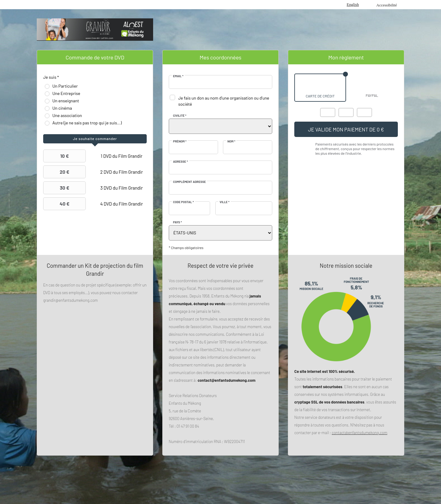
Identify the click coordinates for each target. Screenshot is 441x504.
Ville (224, 202)
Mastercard (328, 112)
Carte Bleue (364, 112)
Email (178, 76)
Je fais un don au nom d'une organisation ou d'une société (224, 101)
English (353, 4)
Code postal (183, 202)
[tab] (95, 139)
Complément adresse (189, 182)
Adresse (181, 161)
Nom (231, 141)
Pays (177, 222)
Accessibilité (387, 5)
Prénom (180, 141)
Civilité (180, 116)
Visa (346, 112)
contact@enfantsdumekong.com (360, 433)
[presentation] (95, 139)
